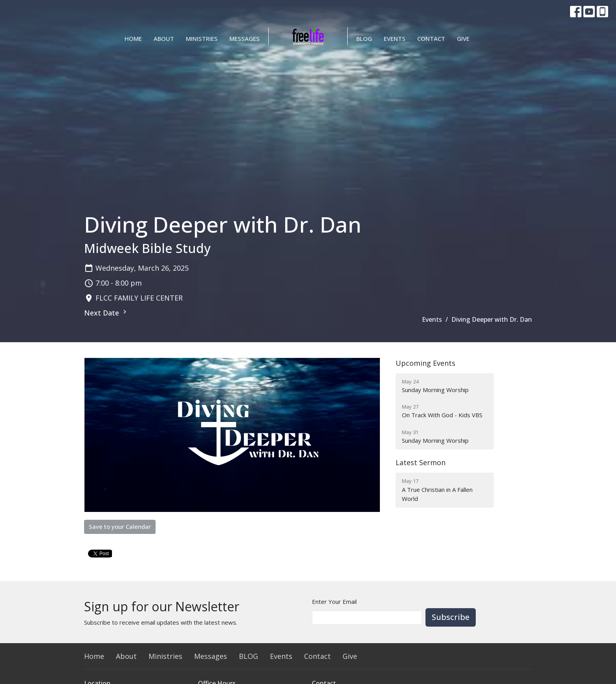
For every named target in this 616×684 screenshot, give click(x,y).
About (164, 39)
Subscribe (451, 617)
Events (395, 39)
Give (463, 39)
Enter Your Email (334, 601)
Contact (431, 39)
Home (133, 39)
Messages (245, 39)
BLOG (364, 39)
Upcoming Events (425, 363)
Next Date (106, 313)
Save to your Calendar (120, 526)
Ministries (202, 39)
